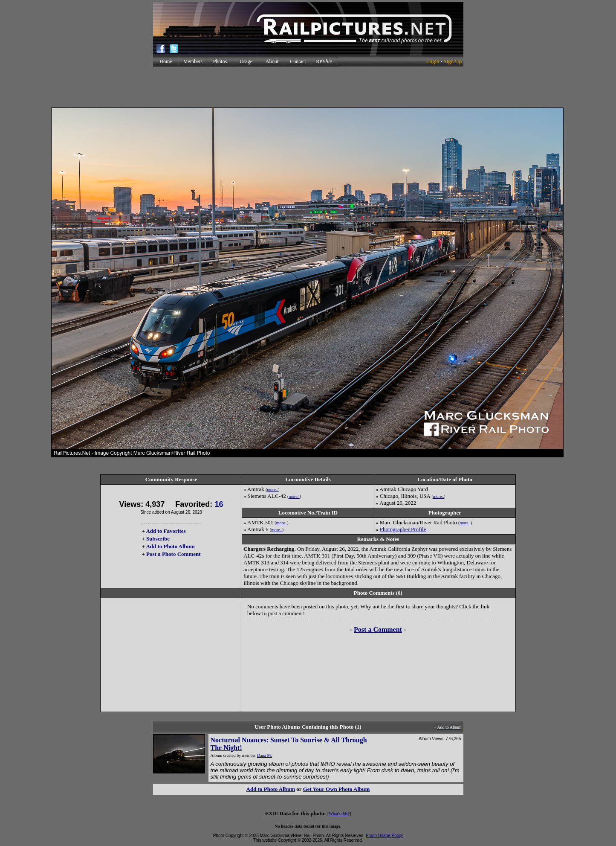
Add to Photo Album (170, 546)
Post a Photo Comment (173, 554)
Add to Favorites (166, 531)
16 (219, 504)
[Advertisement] (308, 87)
